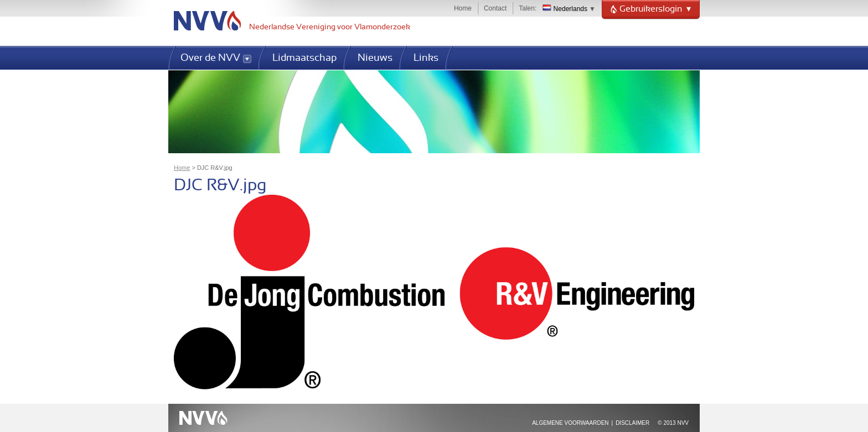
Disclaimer (632, 423)
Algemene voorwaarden (570, 423)
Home (463, 8)
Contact (495, 8)
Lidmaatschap (304, 58)
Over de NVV (210, 58)
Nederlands (565, 9)
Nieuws (375, 58)
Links (426, 58)
